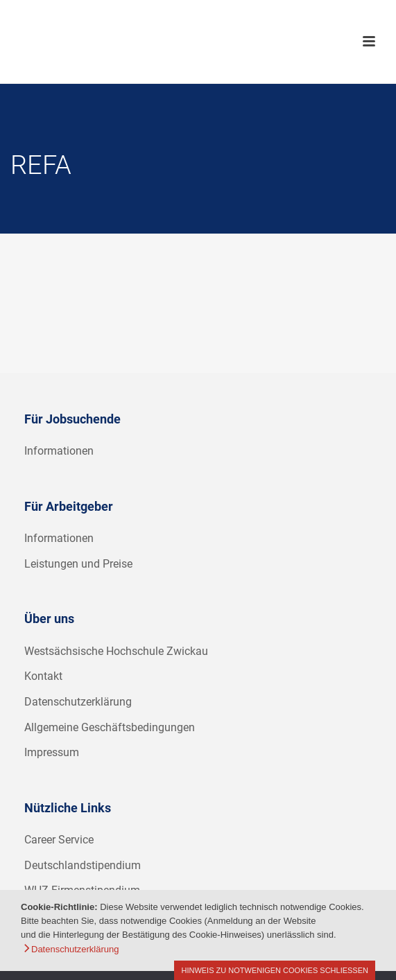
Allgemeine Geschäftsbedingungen (110, 727)
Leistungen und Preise (78, 564)
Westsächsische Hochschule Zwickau (116, 651)
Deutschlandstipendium (83, 865)
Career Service (59, 840)
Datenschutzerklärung (78, 702)
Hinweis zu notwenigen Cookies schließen (275, 970)
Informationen (59, 451)
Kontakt (43, 676)
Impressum (52, 752)
